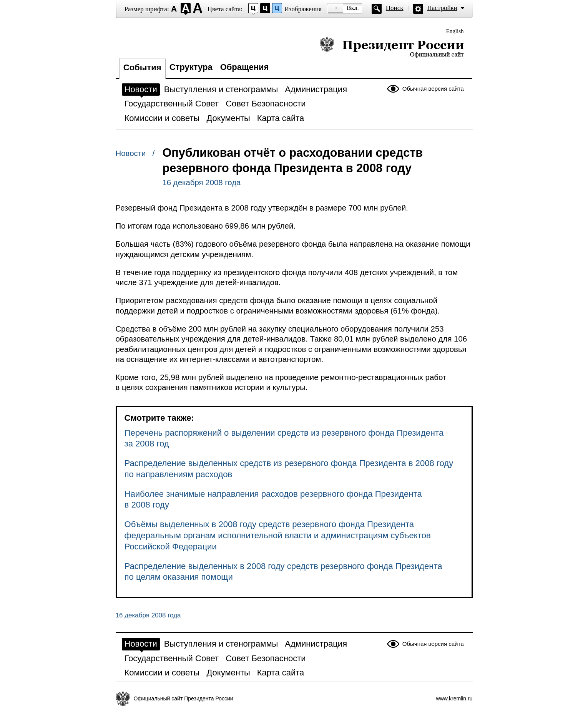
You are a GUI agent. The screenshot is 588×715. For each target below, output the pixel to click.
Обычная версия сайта (433, 89)
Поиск (395, 8)
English (455, 31)
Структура (191, 67)
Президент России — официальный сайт (392, 47)
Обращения (245, 67)
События (142, 67)
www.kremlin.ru (454, 698)
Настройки (442, 8)
